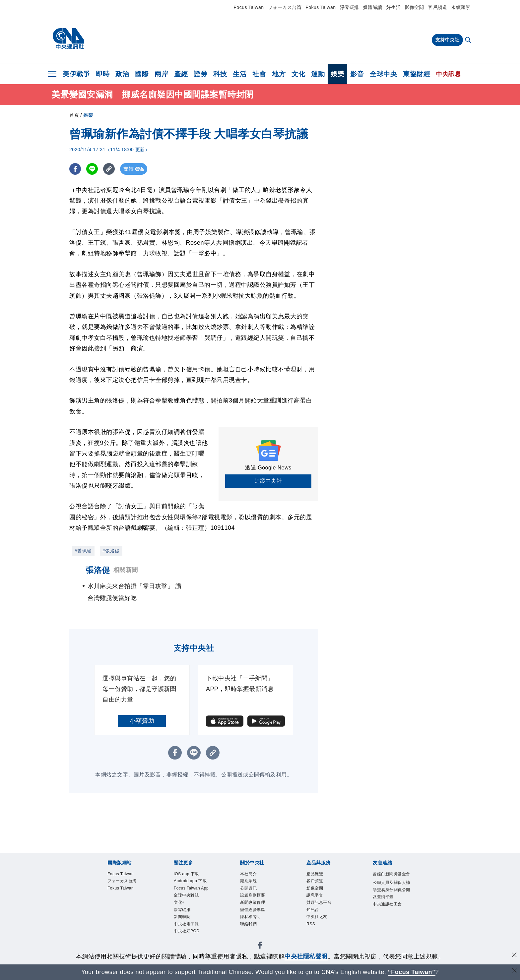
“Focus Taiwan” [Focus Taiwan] (412, 972)
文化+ (180, 904)
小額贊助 (142, 721)
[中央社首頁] (68, 39)
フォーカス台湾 (285, 7)
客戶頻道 (437, 7)
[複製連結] (109, 169)
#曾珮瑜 (83, 551)
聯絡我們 (249, 927)
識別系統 (249, 881)
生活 (240, 74)
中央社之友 (318, 919)
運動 (318, 74)
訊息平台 (315, 897)
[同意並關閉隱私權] (514, 956)
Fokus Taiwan (321, 7)
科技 (220, 74)
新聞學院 (183, 919)
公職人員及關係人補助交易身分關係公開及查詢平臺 (391, 898)
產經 (181, 74)
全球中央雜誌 (187, 897)
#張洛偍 (111, 551)
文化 (298, 74)
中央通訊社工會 (389, 913)
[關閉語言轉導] (514, 971)
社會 (259, 74)
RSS (311, 927)
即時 (103, 74)
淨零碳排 (350, 7)
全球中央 (383, 74)
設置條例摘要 (254, 897)
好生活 (394, 7)
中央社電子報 (187, 927)
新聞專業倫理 (254, 904)
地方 (279, 74)
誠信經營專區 (254, 912)
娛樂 (337, 74)
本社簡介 (249, 874)
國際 (142, 74)
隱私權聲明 (251, 919)
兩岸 (161, 74)
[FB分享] (75, 169)
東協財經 (417, 74)
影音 (357, 74)
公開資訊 (249, 889)
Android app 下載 (191, 881)
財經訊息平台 (320, 904)
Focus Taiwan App (193, 889)
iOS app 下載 (187, 874)
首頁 (74, 115)
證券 (200, 74)
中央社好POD (188, 934)
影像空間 (414, 7)
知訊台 (313, 912)
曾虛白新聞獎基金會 (391, 878)
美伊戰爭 (76, 74)
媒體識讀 (373, 7)
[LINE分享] (92, 169)
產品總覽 (315, 874)
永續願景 (461, 7)
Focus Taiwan (249, 7)
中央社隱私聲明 (306, 956)
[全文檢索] (469, 40)
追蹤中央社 (268, 481)
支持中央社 (448, 40)
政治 (122, 74)
